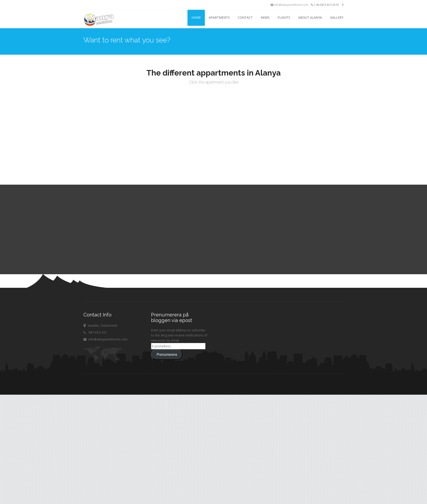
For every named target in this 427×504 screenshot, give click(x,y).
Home (196, 17)
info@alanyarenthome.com (289, 5)
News (265, 17)
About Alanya (310, 17)
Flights (284, 17)
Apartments (219, 17)
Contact (245, 17)
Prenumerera (167, 355)
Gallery (337, 17)
